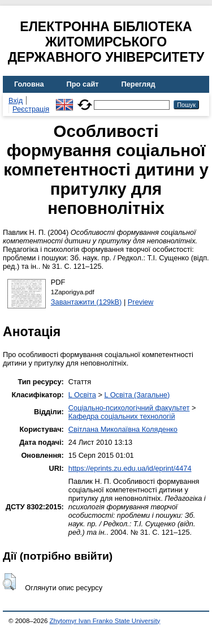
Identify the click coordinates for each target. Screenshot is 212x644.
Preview (141, 302)
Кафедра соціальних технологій (122, 416)
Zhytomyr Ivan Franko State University (105, 621)
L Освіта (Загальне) (137, 395)
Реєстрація (31, 109)
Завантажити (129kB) (86, 302)
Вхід (16, 100)
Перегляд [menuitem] (139, 84)
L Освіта (82, 395)
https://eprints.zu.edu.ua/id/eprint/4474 (130, 468)
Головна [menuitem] (29, 84)
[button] (9, 582)
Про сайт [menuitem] (83, 84)
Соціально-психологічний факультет (129, 408)
